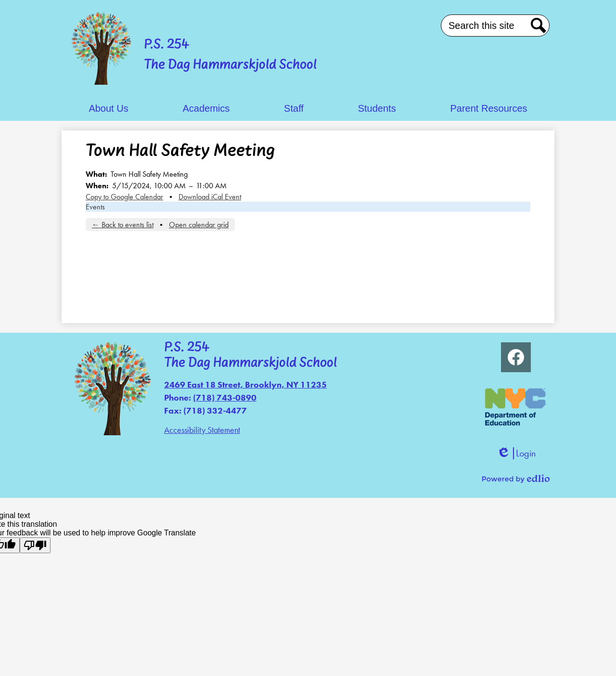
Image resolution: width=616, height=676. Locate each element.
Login (516, 453)
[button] (108, 109)
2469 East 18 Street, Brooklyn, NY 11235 (245, 384)
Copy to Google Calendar (124, 197)
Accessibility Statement (202, 430)
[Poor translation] (35, 545)
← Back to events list (123, 225)
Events (95, 207)
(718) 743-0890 (225, 397)
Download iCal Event (210, 197)
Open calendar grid (199, 225)
